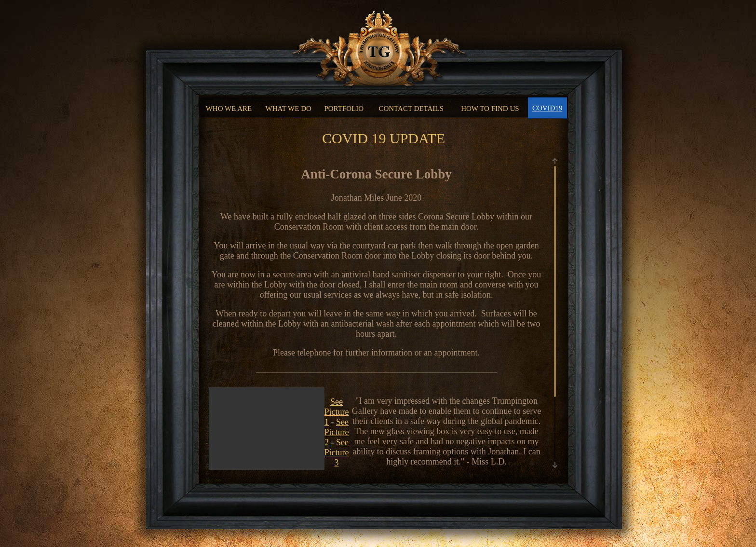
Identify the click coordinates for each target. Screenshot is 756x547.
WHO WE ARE (229, 109)
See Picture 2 (337, 432)
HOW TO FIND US (490, 109)
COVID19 (547, 108)
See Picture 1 (337, 412)
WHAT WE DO (289, 109)
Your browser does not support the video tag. (267, 465)
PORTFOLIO (344, 109)
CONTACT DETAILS (411, 109)
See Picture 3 (337, 452)
